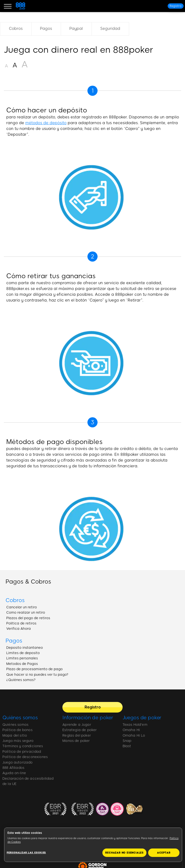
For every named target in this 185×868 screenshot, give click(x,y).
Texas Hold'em (135, 725)
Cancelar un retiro (22, 607)
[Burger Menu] (8, 6)
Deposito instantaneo (25, 648)
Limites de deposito (23, 653)
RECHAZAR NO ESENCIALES (124, 853)
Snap (127, 741)
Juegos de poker (142, 718)
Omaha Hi (131, 730)
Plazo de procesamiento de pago (34, 669)
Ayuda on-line (14, 773)
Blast (127, 746)
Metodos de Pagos (22, 664)
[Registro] (176, 6)
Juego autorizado (18, 762)
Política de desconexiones (25, 757)
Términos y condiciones (23, 746)
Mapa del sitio (15, 736)
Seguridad (110, 29)
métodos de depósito (46, 123)
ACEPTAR (164, 853)
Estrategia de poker (79, 730)
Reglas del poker (77, 736)
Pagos (46, 29)
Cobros (16, 29)
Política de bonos (17, 730)
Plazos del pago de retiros (28, 618)
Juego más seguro (18, 741)
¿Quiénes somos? (21, 680)
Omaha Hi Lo (134, 736)
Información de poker (88, 718)
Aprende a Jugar (77, 725)
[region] (93, 845)
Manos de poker (76, 741)
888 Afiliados (13, 768)
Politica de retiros (21, 623)
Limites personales (22, 658)
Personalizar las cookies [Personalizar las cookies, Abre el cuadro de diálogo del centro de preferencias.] (26, 852)
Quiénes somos (20, 718)
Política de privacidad (22, 752)
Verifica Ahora (19, 629)
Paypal (76, 29)
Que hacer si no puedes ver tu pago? (37, 675)
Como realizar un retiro (26, 613)
